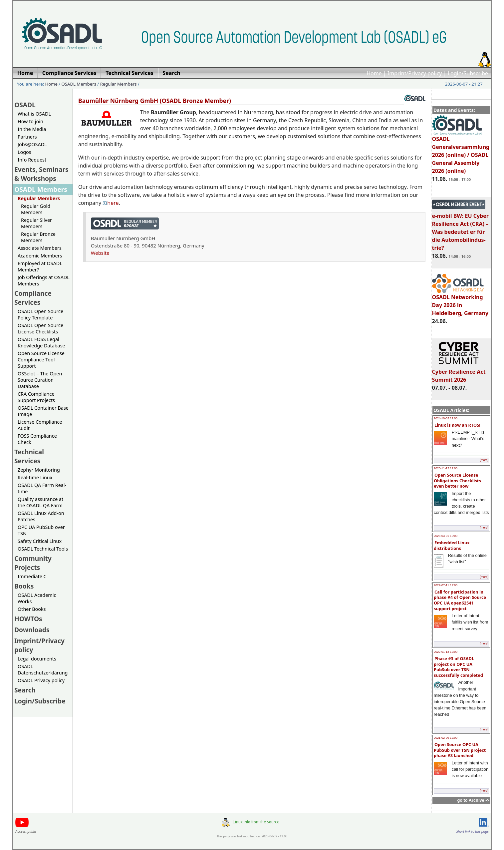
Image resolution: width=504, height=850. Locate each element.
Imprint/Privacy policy (415, 73)
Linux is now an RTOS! (457, 425)
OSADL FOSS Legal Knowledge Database (41, 342)
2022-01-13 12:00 (446, 652)
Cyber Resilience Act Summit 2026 (459, 373)
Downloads (32, 630)
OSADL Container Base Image (43, 411)
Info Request (32, 160)
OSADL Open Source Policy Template (40, 314)
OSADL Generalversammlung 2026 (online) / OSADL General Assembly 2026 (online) (461, 152)
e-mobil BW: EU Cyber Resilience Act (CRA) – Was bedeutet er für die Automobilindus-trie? (460, 229)
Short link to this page (473, 831)
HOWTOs (28, 619)
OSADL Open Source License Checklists (40, 328)
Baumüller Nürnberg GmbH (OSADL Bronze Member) (155, 101)
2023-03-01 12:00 (446, 536)
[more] (484, 460)
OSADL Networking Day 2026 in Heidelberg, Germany (460, 302)
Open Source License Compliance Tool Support (41, 360)
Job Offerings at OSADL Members (44, 280)
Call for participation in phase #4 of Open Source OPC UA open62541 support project (460, 600)
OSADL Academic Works (37, 598)
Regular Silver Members (36, 223)
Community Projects (33, 563)
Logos (24, 152)
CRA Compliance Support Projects (36, 397)
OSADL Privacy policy (41, 680)
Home (374, 73)
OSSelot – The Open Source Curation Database (40, 380)
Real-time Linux (35, 477)
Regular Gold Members (36, 209)
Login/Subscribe (468, 73)
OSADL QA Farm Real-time (42, 488)
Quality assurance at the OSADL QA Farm (40, 502)
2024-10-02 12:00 (446, 418)
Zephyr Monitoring (39, 470)
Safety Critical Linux (40, 541)
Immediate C (32, 576)
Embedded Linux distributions (452, 545)
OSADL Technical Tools (43, 549)
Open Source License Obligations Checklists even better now (457, 480)
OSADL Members (79, 84)
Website (100, 253)
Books (24, 586)
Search (25, 690)
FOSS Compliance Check (37, 439)
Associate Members (40, 248)
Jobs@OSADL (32, 144)
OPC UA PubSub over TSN (41, 530)
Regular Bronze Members (38, 237)
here (111, 203)
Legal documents (37, 659)
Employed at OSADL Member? (40, 266)
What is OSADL (34, 114)
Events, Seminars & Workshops (41, 174)
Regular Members (119, 84)
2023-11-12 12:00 (446, 468)
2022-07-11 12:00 (446, 585)
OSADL (25, 105)
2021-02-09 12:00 (446, 738)
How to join (30, 121)
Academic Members (40, 256)
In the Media (32, 129)
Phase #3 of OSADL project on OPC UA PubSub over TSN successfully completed (458, 667)
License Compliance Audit (40, 425)
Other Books (32, 609)
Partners (27, 137)
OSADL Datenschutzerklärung (43, 669)
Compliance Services (33, 298)
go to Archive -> (473, 800)
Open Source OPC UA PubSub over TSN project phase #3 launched (460, 750)
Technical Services (29, 456)
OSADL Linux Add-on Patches (41, 516)
